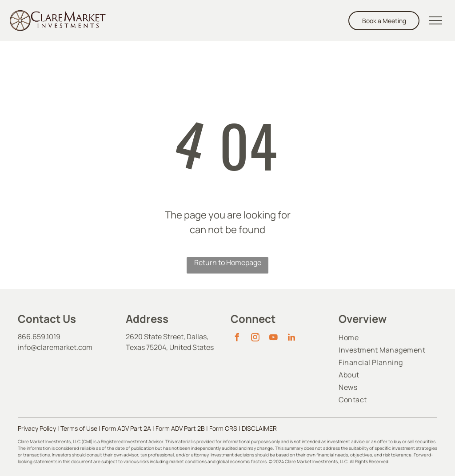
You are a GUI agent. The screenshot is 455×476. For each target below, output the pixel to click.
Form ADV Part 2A (126, 428)
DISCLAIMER (259, 428)
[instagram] (255, 339)
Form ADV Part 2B (180, 428)
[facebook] (237, 339)
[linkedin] (291, 339)
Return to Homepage (228, 262)
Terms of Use (79, 428)
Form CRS (223, 428)
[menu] (435, 20)
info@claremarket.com (55, 347)
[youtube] (273, 339)
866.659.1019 (39, 337)
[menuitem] (388, 337)
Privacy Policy (37, 428)
